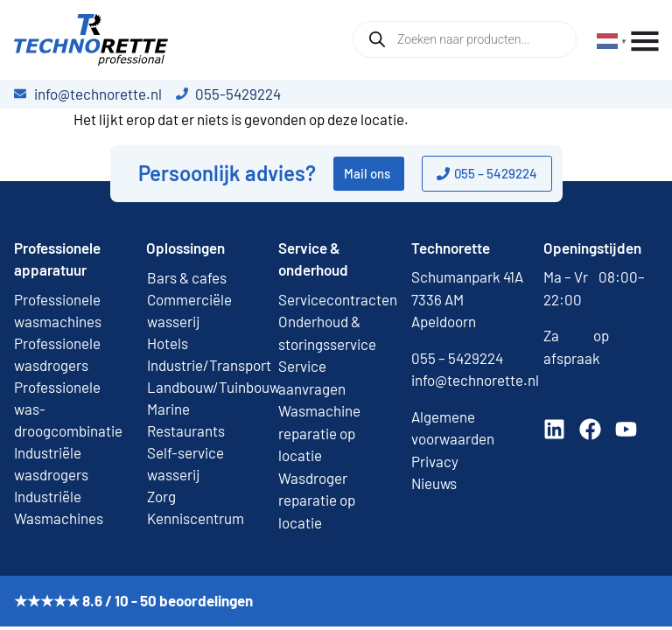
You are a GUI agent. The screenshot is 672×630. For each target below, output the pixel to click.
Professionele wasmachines (58, 310)
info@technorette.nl (475, 380)
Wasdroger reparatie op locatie (317, 500)
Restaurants (186, 430)
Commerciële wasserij (189, 310)
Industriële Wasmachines (59, 507)
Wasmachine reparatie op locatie (319, 433)
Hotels (168, 343)
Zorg (161, 496)
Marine (168, 409)
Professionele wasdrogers (57, 354)
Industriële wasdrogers (51, 463)
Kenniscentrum (196, 518)
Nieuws (434, 483)
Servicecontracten (338, 299)
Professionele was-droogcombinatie (68, 409)
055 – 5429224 (457, 358)
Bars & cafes (187, 277)
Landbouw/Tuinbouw (203, 387)
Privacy (435, 461)
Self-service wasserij (185, 463)
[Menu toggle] (645, 41)
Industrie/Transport (203, 365)
